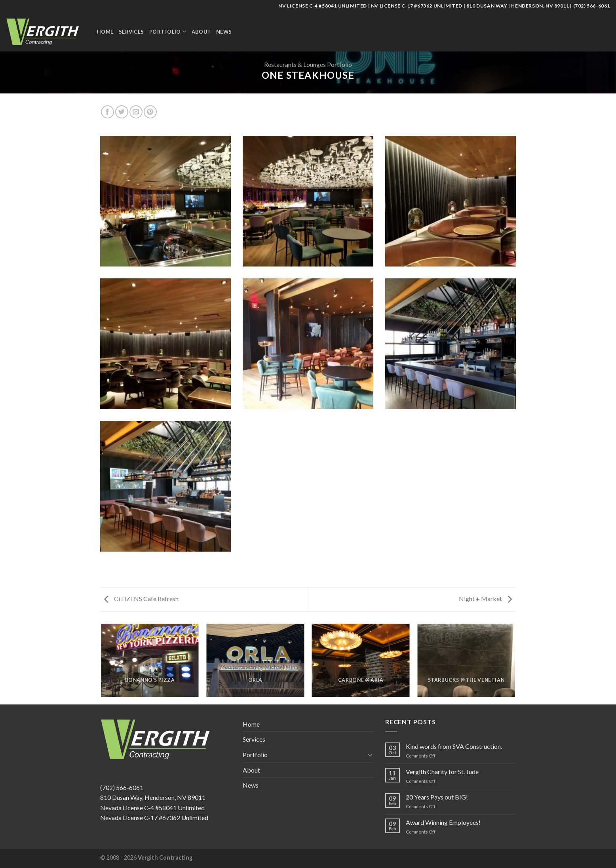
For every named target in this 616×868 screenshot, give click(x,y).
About (201, 32)
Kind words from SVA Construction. (454, 746)
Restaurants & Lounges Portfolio (308, 64)
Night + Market (485, 599)
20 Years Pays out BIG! (437, 797)
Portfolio (168, 31)
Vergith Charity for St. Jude (442, 772)
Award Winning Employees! (443, 822)
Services (131, 32)
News (224, 32)
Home (105, 32)
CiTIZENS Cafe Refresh (141, 599)
